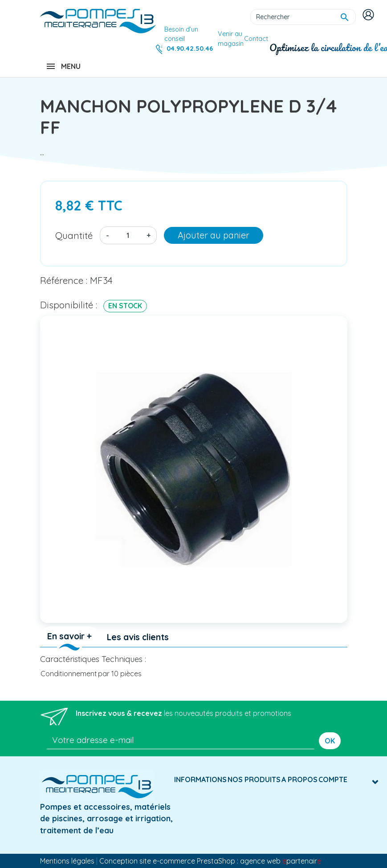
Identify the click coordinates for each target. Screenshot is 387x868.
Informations (200, 779)
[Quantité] (128, 235)
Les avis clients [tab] (138, 637)
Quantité (74, 235)
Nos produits (254, 779)
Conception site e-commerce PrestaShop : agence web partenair (210, 861)
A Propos (299, 779)
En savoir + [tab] (69, 636)
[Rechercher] (303, 17)
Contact (256, 39)
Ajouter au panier (214, 235)
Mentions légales (67, 861)
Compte (333, 779)
